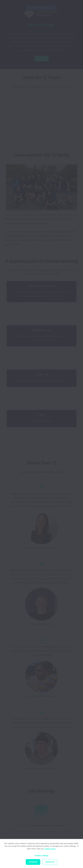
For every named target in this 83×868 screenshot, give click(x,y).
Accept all (33, 862)
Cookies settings (41, 856)
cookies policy (50, 849)
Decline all (50, 862)
